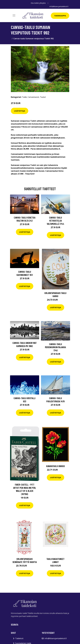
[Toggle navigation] (14, 15)
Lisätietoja (20, 111)
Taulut (43, 97)
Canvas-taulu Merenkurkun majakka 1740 (55, 347)
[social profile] (48, 3)
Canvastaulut (33, 97)
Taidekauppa (60, 16)
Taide (24, 97)
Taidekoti (19, 638)
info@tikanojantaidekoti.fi (59, 6)
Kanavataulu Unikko (56, 466)
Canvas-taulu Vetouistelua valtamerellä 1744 (55, 221)
